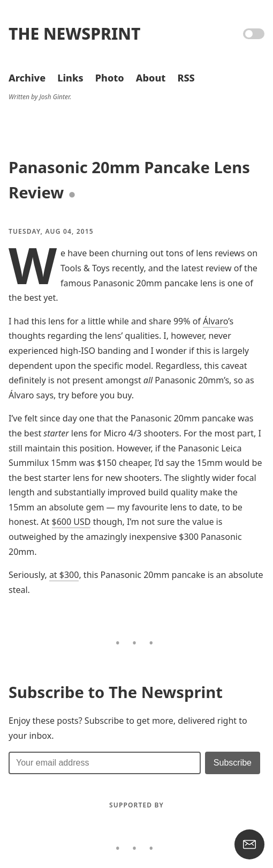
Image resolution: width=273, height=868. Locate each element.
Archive (27, 78)
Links (70, 78)
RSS (186, 78)
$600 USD (71, 522)
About (151, 78)
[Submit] (233, 763)
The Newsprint (74, 34)
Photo (110, 78)
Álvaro (215, 321)
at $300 (64, 575)
